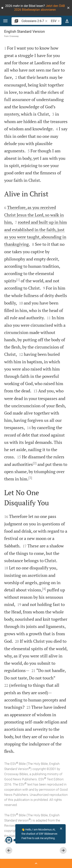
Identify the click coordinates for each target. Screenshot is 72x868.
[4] (44, 589)
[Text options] (67, 21)
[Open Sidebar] (36, 863)
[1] (18, 280)
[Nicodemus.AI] (9, 840)
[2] (35, 463)
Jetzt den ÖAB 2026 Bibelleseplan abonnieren (40, 8)
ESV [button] (56, 21)
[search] (33, 21)
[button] (68, 8)
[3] (30, 478)
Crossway (14, 36)
